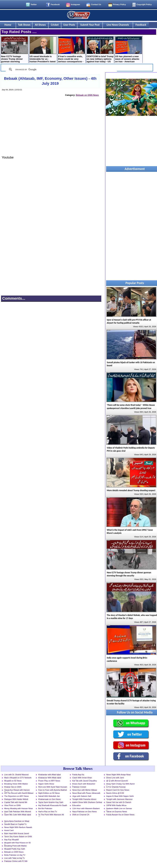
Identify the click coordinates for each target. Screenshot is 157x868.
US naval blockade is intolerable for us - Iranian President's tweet (43, 50)
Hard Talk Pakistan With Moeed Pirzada (18, 812)
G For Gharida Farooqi (116, 787)
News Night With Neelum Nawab (18, 827)
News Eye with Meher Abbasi (85, 790)
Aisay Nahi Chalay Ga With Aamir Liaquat (121, 784)
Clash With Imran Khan (82, 778)
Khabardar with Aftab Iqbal (49, 775)
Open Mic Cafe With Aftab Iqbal (18, 815)
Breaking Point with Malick (15, 846)
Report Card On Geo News (118, 790)
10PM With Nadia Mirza (116, 805)
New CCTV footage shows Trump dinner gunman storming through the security (14, 50)
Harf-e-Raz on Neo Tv (48, 812)
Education (77, 805)
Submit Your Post (90, 25)
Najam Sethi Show (46, 784)
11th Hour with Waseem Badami (86, 808)
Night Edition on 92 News (49, 793)
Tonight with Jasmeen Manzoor (119, 799)
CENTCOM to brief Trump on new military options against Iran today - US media (100, 50)
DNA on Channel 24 (81, 815)
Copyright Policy (144, 4)
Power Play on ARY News (49, 781)
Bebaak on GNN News (87, 95)
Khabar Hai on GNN (13, 787)
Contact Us (96, 4)
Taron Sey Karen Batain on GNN (18, 837)
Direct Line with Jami (115, 778)
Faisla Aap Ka (78, 775)
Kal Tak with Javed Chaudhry (85, 781)
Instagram (75, 4)
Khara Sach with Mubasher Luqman (84, 784)
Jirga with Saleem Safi (82, 796)
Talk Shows (24, 25)
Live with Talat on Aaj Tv (15, 858)
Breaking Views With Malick (16, 784)
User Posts (69, 25)
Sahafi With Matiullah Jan (49, 796)
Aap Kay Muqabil (12, 840)
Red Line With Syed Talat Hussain (53, 787)
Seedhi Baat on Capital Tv (15, 824)
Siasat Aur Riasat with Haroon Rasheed (17, 790)
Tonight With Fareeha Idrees (84, 799)
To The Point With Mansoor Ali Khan (51, 815)
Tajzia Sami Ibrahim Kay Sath (51, 802)
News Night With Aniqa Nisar (118, 775)
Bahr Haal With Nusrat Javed (17, 833)
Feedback (141, 25)
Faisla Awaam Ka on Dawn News (120, 815)
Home (8, 25)
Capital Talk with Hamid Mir (16, 802)
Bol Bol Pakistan (45, 808)
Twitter (34, 4)
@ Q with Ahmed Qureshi (117, 781)
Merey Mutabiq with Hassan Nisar (19, 808)
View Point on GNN (12, 805)
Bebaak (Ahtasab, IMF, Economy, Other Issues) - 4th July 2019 (50, 81)
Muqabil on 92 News (13, 781)
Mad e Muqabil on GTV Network (18, 778)
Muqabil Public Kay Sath (15, 849)
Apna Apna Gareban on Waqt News (17, 821)
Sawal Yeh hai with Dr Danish (119, 802)
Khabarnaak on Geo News (49, 799)
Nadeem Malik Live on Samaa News (119, 809)
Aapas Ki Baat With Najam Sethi (120, 796)
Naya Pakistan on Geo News (84, 812)
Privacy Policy (119, 4)
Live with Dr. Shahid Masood (16, 775)
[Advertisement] (50, 129)
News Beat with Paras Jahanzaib (86, 793)
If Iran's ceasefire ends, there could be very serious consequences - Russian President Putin (71, 50)
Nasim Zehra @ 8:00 (115, 793)
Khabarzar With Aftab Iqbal (50, 778)
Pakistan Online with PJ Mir (16, 861)
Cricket (55, 25)
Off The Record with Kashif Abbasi (19, 793)
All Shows (40, 25)
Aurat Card (9, 830)
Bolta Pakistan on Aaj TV (15, 855)
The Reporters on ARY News (16, 796)
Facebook (55, 4)
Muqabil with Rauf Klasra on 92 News (18, 843)
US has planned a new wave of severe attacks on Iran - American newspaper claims (129, 50)
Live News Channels (118, 25)
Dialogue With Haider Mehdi (16, 799)
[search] (61, 69)
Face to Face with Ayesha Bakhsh (53, 790)
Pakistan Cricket (79, 787)
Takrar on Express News (117, 812)
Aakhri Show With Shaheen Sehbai (87, 802)
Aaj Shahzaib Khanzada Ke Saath (53, 805)
